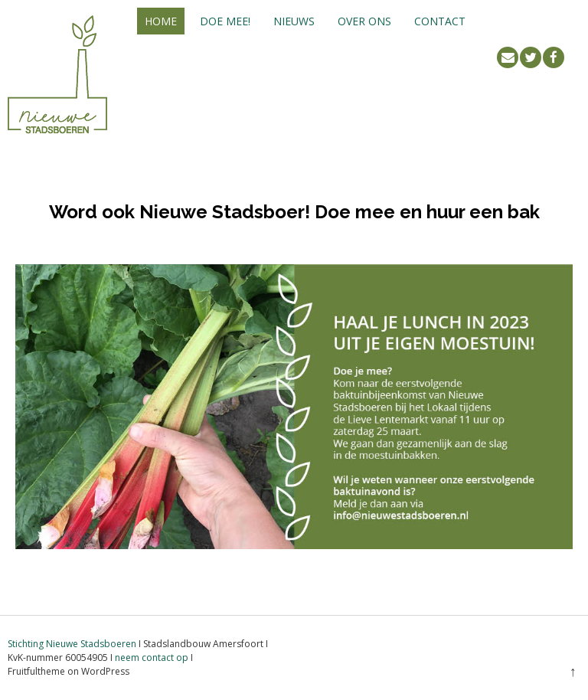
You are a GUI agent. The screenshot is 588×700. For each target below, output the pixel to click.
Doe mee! (225, 21)
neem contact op (152, 657)
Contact (440, 21)
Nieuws (294, 21)
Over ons (364, 21)
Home (161, 21)
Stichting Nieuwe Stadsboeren (72, 644)
